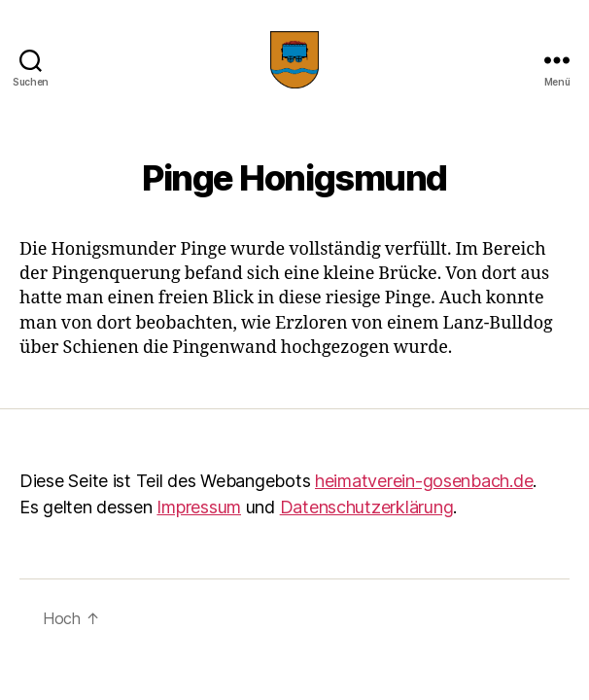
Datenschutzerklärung (367, 507)
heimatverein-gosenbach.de (424, 481)
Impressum (199, 507)
